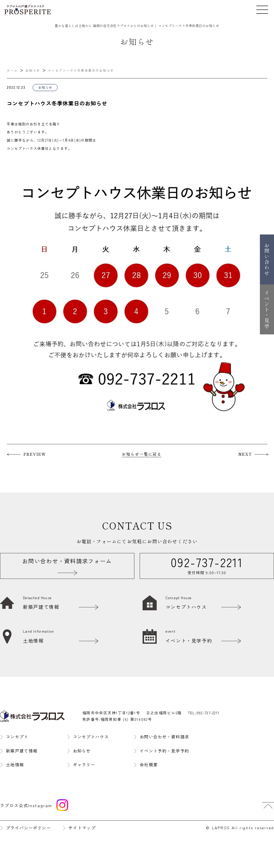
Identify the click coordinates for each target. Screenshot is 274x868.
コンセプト (17, 737)
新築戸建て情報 (22, 751)
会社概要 (149, 764)
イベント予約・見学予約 (164, 751)
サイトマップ (82, 828)
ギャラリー (84, 764)
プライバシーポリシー (28, 828)
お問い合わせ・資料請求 (164, 737)
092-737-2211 (208, 713)
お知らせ (82, 751)
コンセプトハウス (91, 737)
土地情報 (15, 764)
